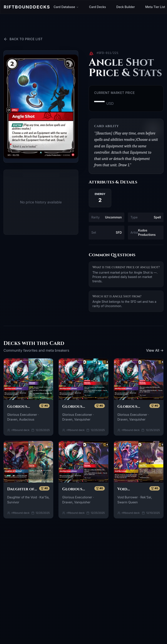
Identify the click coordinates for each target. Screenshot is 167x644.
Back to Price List (23, 39)
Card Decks (98, 7)
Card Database (66, 7)
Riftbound (27, 7)
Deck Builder (126, 7)
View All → (155, 350)
